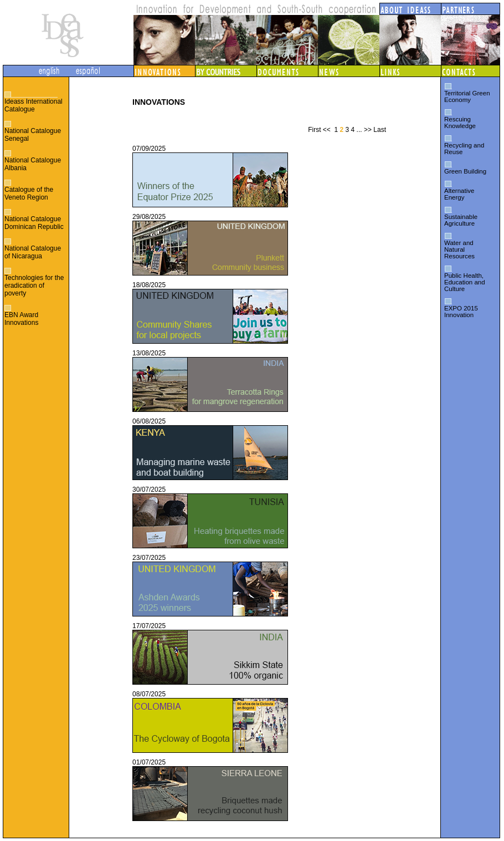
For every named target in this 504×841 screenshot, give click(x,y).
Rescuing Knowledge (460, 123)
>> (368, 130)
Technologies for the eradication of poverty (34, 286)
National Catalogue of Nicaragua (33, 252)
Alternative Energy (459, 194)
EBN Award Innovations (21, 319)
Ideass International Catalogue (34, 105)
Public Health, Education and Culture (465, 282)
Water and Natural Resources (459, 249)
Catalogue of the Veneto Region (29, 193)
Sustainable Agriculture (461, 220)
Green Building (465, 171)
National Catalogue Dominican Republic (34, 223)
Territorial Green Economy (467, 96)
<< (327, 130)
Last (380, 130)
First (314, 130)
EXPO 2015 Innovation (461, 312)
